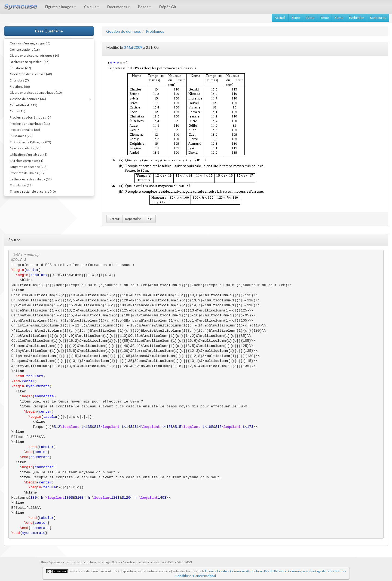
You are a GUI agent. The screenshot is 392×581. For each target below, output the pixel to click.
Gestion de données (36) (28, 99)
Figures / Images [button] (61, 7)
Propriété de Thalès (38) (27, 173)
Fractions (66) (20, 86)
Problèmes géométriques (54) (31, 117)
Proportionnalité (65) (25, 129)
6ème (296, 18)
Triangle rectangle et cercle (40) (33, 191)
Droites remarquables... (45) (30, 62)
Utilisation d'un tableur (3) (29, 154)
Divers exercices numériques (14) (34, 55)
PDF (150, 219)
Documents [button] (119, 7)
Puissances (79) (21, 136)
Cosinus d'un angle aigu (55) (30, 43)
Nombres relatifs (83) (25, 148)
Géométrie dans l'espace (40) (31, 74)
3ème (339, 18)
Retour (114, 219)
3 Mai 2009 (133, 47)
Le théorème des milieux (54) (31, 179)
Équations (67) (20, 68)
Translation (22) (21, 185)
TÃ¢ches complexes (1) (27, 161)
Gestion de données (124, 31)
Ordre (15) (18, 111)
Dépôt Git (168, 7)
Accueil (280, 18)
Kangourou (378, 18)
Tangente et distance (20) (28, 167)
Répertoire (133, 219)
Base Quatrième (49, 31)
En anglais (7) (19, 80)
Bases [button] (145, 7)
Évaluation (357, 18)
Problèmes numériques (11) (30, 123)
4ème (324, 18)
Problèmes (155, 31)
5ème (310, 18)
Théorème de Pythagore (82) (30, 142)
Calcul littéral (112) (24, 105)
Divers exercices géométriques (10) (36, 92)
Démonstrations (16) (25, 49)
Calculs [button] (92, 7)
